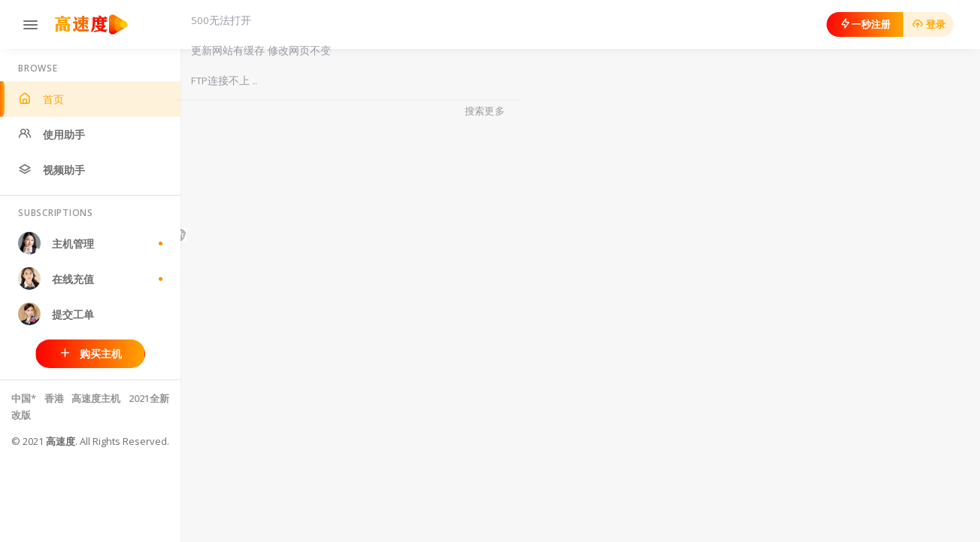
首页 (41, 99)
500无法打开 (221, 20)
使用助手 (52, 134)
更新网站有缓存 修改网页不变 (261, 50)
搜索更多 (485, 111)
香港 (55, 398)
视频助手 (52, 170)
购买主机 (91, 353)
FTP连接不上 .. (224, 81)
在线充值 (90, 279)
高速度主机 (96, 398)
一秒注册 (865, 24)
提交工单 (56, 314)
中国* (24, 398)
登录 (928, 24)
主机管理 (90, 243)
